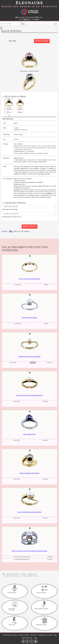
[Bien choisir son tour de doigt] (10, 209)
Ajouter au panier (42, 41)
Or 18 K (16, 128)
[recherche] (23, 24)
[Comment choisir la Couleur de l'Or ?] (12, 217)
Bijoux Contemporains (13, 574)
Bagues (23, 574)
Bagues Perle (32, 574)
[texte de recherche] (10, 24)
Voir (9, 112)
